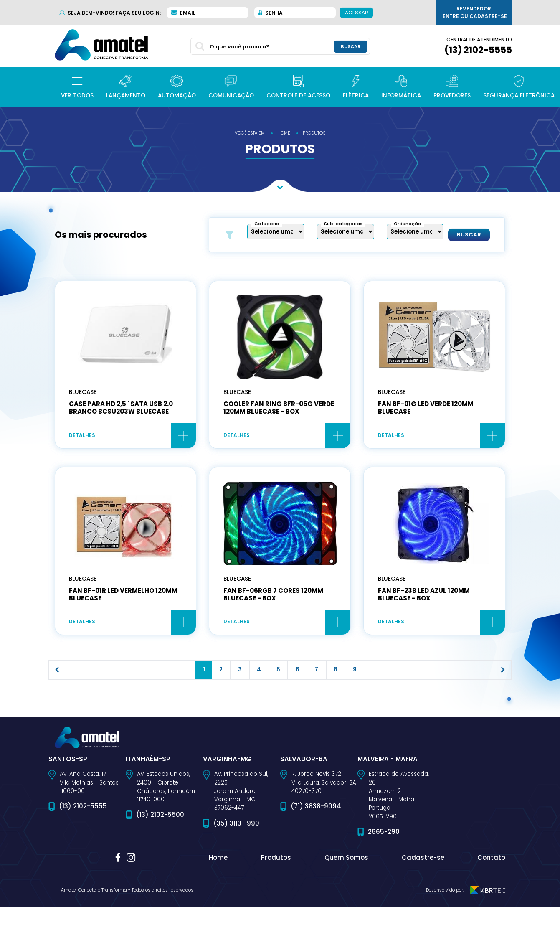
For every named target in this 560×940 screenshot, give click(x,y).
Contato (491, 891)
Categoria (267, 224)
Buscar (469, 235)
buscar (351, 46)
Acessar (356, 12)
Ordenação (408, 224)
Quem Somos (346, 891)
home (284, 133)
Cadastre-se (423, 891)
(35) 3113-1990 (236, 856)
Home (218, 891)
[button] (77, 87)
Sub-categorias (343, 224)
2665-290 (384, 865)
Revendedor (475, 13)
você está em (250, 133)
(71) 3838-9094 (316, 840)
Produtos (276, 891)
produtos (314, 133)
